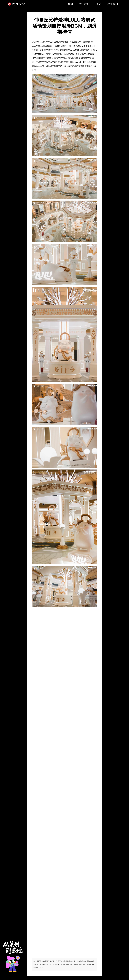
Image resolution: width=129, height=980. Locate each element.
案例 (70, 4)
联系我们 (113, 4)
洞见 (98, 4)
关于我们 (84, 4)
